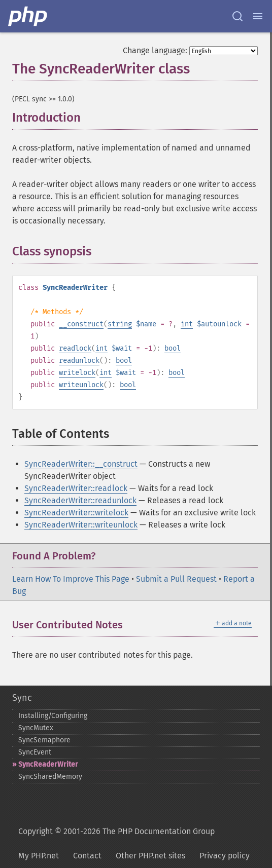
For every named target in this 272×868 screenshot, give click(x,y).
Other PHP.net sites (150, 856)
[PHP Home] (28, 16)
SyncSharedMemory (50, 777)
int (187, 324)
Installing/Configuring (53, 716)
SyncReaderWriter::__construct (81, 464)
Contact (87, 856)
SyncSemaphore (44, 740)
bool (173, 348)
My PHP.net (39, 856)
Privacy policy (225, 856)
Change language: (155, 50)
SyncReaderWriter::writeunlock (81, 525)
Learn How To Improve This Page (71, 579)
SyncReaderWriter (48, 764)
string (120, 324)
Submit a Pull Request (176, 579)
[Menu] (258, 16)
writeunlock (81, 385)
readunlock (79, 361)
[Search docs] (237, 16)
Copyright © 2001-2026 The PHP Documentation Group (116, 831)
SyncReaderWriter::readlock (76, 488)
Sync (22, 698)
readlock (75, 348)
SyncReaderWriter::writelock (76, 513)
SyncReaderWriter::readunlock (80, 500)
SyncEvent (35, 752)
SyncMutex (36, 728)
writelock (77, 373)
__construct (81, 324)
